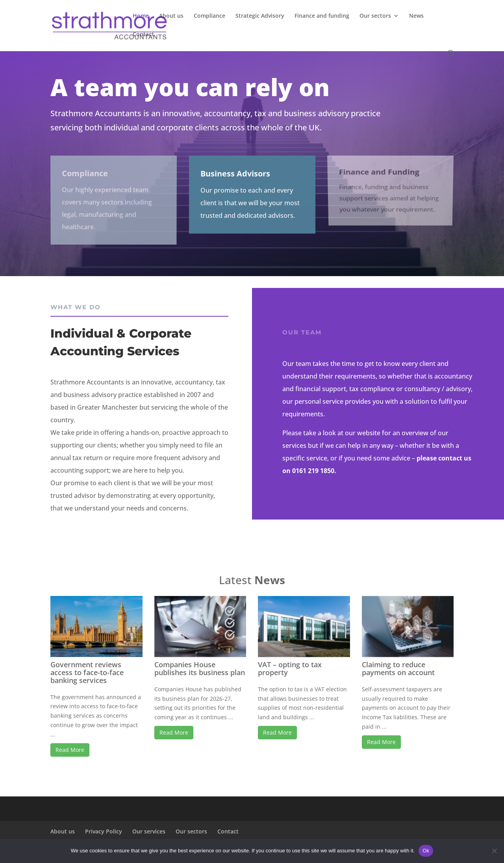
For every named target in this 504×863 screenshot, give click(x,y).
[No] (494, 851)
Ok (426, 851)
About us (171, 16)
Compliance (209, 16)
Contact (143, 35)
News (416, 16)
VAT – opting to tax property (290, 668)
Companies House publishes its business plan (200, 668)
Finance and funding (322, 16)
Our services (149, 831)
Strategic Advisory (260, 16)
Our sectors (375, 16)
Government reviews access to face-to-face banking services (87, 672)
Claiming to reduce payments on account (398, 668)
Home (141, 16)
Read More (70, 750)
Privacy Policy (104, 831)
